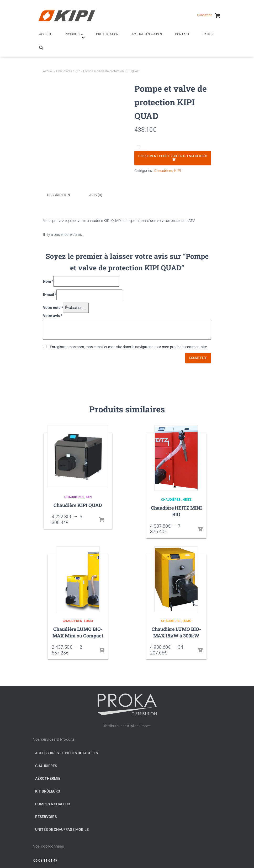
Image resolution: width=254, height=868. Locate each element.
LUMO (89, 620)
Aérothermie (48, 778)
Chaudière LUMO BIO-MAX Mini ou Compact (78, 632)
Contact (182, 34)
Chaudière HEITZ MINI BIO (176, 510)
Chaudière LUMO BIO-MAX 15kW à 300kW (176, 632)
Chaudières (64, 71)
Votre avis (53, 315)
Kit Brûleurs (47, 790)
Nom (48, 281)
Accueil (45, 34)
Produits (74, 34)
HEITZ (187, 499)
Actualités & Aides (147, 34)
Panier (208, 34)
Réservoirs (46, 816)
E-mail (50, 294)
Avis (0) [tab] (96, 195)
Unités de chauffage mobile (62, 829)
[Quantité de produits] (141, 147)
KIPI (78, 71)
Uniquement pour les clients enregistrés (173, 156)
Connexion (205, 15)
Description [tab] (59, 195)
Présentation (107, 34)
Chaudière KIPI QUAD (78, 504)
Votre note (53, 307)
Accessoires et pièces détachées (67, 752)
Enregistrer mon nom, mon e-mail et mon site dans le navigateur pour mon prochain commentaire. (129, 346)
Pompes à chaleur (53, 803)
